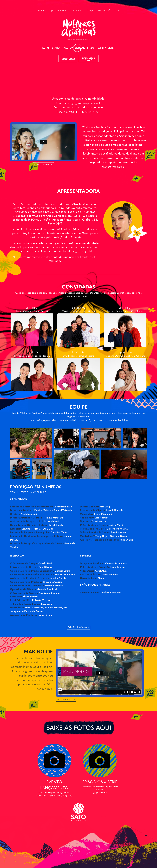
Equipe (90, 11)
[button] (68, 59)
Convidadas (76, 11)
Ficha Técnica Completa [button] (79, 627)
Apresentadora (58, 11)
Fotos (116, 11)
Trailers (42, 11)
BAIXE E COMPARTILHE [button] (44, 164)
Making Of (104, 11)
